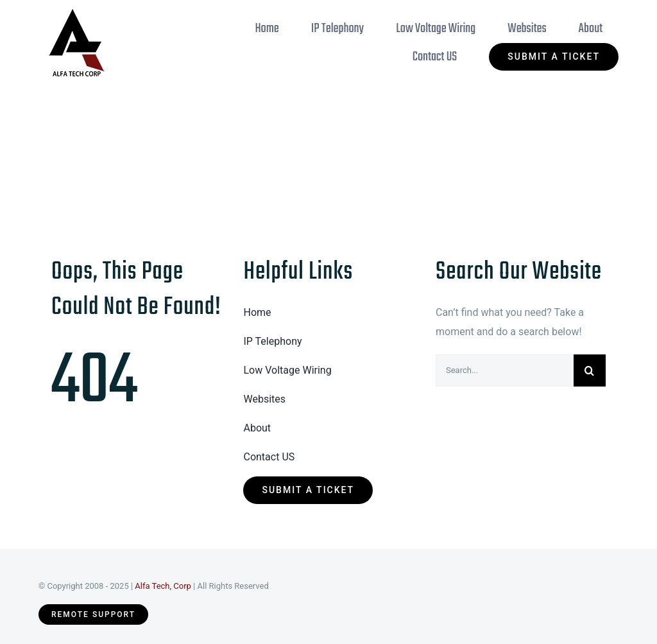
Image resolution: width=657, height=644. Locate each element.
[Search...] (505, 370)
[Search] (590, 370)
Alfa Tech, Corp (163, 586)
